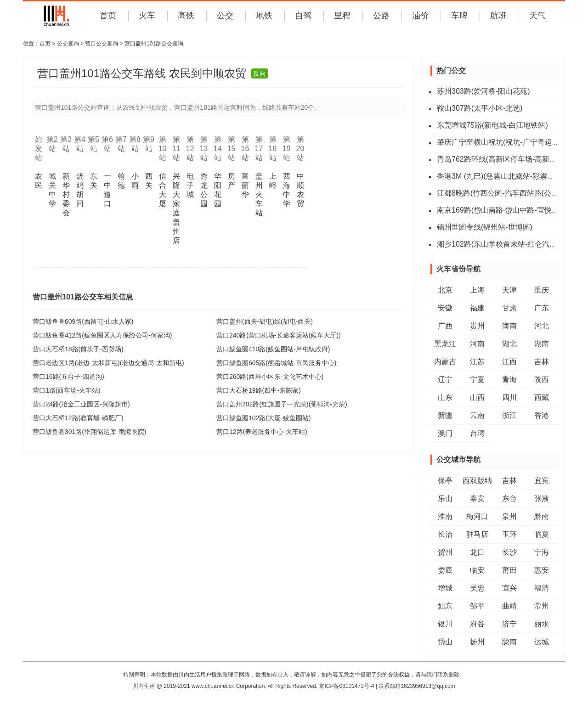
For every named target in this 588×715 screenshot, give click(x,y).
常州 (542, 606)
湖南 (542, 344)
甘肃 (509, 308)
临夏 (542, 534)
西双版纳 (477, 481)
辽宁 (445, 380)
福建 (477, 308)
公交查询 (68, 44)
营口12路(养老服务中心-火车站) (262, 432)
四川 (509, 397)
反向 (260, 73)
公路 (381, 16)
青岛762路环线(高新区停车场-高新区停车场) (509, 159)
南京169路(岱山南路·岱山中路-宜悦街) (499, 210)
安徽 (445, 308)
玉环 (509, 534)
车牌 (459, 16)
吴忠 (477, 588)
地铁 (264, 16)
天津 (509, 290)
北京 (445, 290)
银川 (445, 624)
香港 (542, 415)
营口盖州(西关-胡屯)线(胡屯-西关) (265, 321)
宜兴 (509, 588)
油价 (420, 16)
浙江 (509, 415)
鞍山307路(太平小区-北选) (480, 108)
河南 (477, 344)
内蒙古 (445, 362)
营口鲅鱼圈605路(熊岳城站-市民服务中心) (276, 363)
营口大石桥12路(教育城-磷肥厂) (78, 418)
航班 (498, 16)
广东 (542, 308)
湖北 (509, 344)
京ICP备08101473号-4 (346, 686)
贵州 (477, 326)
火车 (147, 16)
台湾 (477, 433)
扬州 (477, 642)
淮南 (445, 516)
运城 (542, 642)
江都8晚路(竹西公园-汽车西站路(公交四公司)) (511, 193)
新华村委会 (66, 194)
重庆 (542, 290)
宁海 (542, 552)
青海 (509, 380)
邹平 (477, 606)
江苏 (477, 362)
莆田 (509, 570)
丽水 (542, 624)
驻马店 (477, 534)
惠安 (542, 570)
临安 (477, 570)
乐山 (445, 498)
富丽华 (245, 185)
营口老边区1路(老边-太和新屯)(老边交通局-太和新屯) (108, 363)
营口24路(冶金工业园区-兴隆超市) (81, 404)
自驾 (303, 16)
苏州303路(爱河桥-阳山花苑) (483, 91)
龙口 (477, 552)
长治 (445, 534)
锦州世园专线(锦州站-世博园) (485, 227)
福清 (542, 588)
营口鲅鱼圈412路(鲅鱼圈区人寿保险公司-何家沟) (102, 335)
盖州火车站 (259, 194)
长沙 (509, 552)
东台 (509, 498)
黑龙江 (445, 344)
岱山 (445, 642)
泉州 (509, 516)
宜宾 (542, 481)
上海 (477, 290)
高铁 (186, 16)
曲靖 (509, 606)
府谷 (477, 624)
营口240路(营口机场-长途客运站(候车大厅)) (279, 335)
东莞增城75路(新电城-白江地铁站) (492, 125)
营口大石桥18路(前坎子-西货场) (78, 349)
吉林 (542, 362)
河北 (542, 326)
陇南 (509, 642)
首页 (108, 16)
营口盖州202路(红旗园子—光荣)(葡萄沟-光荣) (282, 404)
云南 (477, 415)
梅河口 (477, 516)
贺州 (445, 552)
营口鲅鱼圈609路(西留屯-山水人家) (83, 321)
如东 (445, 606)
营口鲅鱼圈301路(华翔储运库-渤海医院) (89, 432)
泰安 (477, 498)
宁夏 (477, 380)
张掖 (542, 498)
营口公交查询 (102, 44)
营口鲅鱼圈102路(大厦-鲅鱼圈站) (263, 418)
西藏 (542, 397)
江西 (509, 362)
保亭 (445, 481)
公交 (225, 16)
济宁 (509, 624)
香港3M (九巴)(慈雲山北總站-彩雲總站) (500, 176)
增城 (445, 588)
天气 (537, 16)
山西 (477, 397)
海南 (509, 326)
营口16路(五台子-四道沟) (68, 377)
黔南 (542, 516)
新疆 (445, 415)
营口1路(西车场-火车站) (67, 390)
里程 (342, 16)
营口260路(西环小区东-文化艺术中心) (270, 377)
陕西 (542, 380)
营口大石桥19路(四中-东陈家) (259, 390)
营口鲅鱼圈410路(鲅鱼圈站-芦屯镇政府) (273, 349)
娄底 (445, 570)
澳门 (445, 433)
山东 (445, 397)
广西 (445, 326)
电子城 (190, 185)
